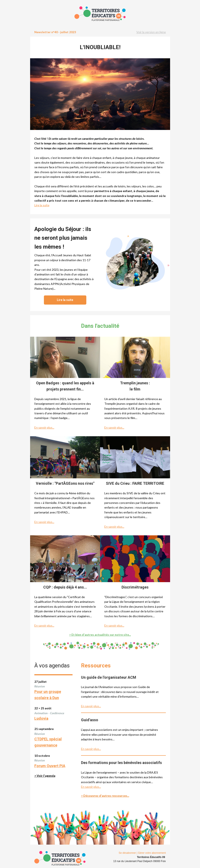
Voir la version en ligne (151, 32)
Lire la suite (42, 205)
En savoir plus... (44, 427)
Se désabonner (127, 853)
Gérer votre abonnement (152, 853)
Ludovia (41, 718)
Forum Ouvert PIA (50, 766)
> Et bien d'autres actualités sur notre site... (100, 635)
